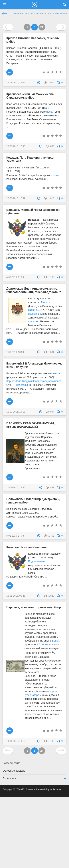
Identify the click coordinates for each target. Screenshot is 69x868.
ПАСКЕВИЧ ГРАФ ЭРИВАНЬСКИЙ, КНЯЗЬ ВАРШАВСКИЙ (31, 425)
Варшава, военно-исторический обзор (34, 607)
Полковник (34, 314)
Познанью (45, 644)
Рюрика (46, 302)
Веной (56, 641)
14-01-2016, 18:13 (16, 741)
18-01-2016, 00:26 (16, 596)
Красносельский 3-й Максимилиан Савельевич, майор (31, 96)
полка (50, 112)
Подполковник (36, 561)
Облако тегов (37, 14)
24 (42, 27)
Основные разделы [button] (34, 771)
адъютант (34, 321)
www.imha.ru (35, 789)
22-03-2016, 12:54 (16, 198)
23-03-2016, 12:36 (16, 146)
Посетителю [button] (34, 778)
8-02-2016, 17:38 (15, 536)
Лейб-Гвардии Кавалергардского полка (38, 381)
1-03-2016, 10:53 (15, 352)
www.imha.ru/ (21, 14)
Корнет (10, 381)
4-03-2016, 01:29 (15, 277)
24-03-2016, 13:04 (16, 83)
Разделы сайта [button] (34, 763)
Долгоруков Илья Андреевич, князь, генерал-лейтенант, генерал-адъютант (34, 290)
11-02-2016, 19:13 (16, 412)
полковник (22, 385)
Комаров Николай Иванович (26, 547)
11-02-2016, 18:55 (16, 487)
